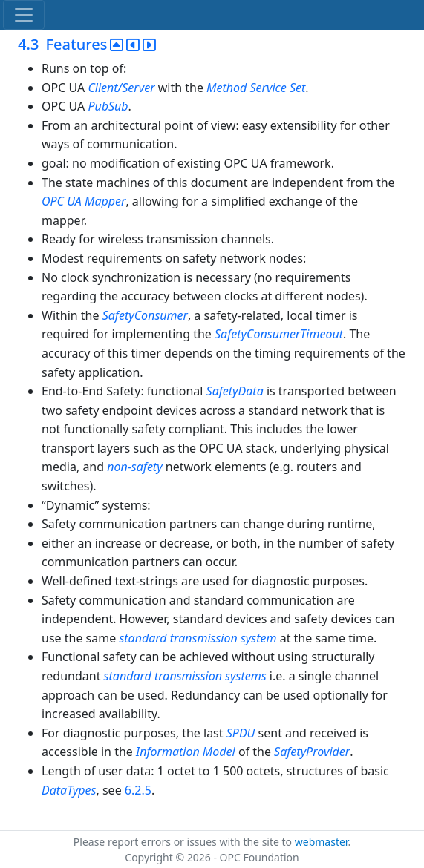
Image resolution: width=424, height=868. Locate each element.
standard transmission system (198, 638)
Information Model (186, 752)
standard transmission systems (187, 676)
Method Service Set (256, 88)
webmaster (322, 842)
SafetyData (235, 391)
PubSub (108, 106)
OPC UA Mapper (84, 201)
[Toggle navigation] (24, 15)
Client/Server (121, 88)
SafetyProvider (312, 752)
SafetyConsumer (145, 315)
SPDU (241, 733)
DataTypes (69, 790)
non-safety (134, 467)
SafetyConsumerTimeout (279, 334)
